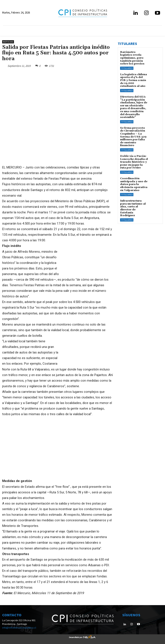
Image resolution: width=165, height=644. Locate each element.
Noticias (8, 42)
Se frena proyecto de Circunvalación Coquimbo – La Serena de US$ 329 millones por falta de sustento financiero (133, 135)
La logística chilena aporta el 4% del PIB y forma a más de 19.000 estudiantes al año (134, 80)
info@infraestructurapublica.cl (19, 628)
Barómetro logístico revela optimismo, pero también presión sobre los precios (132, 58)
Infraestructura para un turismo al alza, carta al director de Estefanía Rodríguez (133, 205)
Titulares (127, 68)
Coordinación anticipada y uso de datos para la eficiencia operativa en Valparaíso (134, 181)
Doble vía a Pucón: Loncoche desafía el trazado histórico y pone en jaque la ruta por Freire (134, 159)
